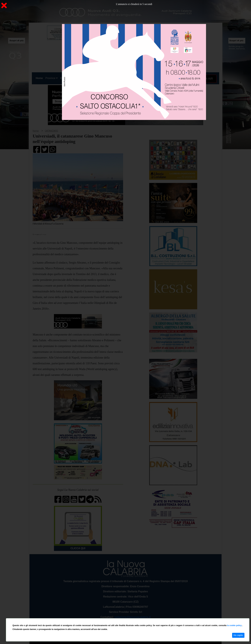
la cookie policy (235, 625)
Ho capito (238, 635)
